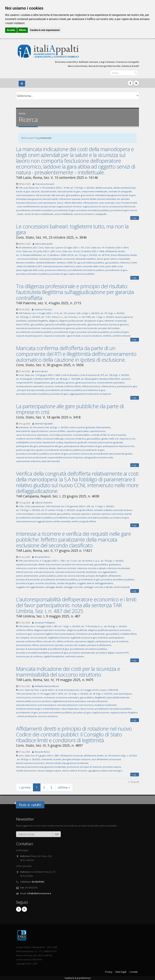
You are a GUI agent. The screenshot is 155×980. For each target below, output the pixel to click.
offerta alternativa (73, 203)
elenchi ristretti (53, 763)
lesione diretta (89, 199)
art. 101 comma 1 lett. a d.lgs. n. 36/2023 (80, 313)
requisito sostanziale (54, 336)
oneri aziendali (107, 203)
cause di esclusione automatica (32, 435)
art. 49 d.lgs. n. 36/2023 (29, 759)
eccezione (38, 698)
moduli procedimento (106, 705)
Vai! (57, 834)
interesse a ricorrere (27, 568)
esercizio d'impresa (76, 439)
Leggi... (135, 218)
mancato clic (49, 641)
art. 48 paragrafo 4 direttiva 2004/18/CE (101, 379)
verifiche (107, 336)
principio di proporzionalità (31, 390)
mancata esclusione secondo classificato (76, 572)
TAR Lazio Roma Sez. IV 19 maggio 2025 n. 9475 (40, 694)
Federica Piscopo (43, 309)
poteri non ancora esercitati (71, 576)
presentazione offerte (27, 645)
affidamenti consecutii (72, 756)
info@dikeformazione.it (39, 893)
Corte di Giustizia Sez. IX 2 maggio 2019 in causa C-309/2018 (88, 690)
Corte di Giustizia (70, 375)
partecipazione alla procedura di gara (83, 446)
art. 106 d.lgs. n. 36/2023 (28, 317)
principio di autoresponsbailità (32, 649)
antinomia (23, 427)
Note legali (121, 972)
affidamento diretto (115, 251)
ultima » (64, 787)
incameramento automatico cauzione (35, 386)
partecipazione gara (127, 386)
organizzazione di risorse (96, 207)
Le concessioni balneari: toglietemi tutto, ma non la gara (72, 229)
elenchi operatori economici (30, 763)
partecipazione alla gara (51, 446)
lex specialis (123, 199)
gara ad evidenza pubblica (91, 263)
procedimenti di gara (59, 649)
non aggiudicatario (107, 572)
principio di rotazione (91, 767)
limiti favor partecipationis (111, 638)
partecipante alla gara (27, 446)
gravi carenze (87, 195)
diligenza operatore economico (50, 630)
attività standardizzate (125, 188)
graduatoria (115, 565)
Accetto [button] (11, 30)
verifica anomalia (62, 521)
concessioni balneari (28, 259)
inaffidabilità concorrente (29, 442)
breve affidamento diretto (124, 255)
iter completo (23, 638)
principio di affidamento (99, 645)
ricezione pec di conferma (29, 656)
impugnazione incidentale (75, 763)
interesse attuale (47, 568)
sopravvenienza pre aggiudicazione (34, 521)
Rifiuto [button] (23, 30)
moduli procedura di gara (29, 709)
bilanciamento (103, 427)
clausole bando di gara (69, 192)
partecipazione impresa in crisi (119, 446)
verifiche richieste (122, 336)
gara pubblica (73, 195)
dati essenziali (43, 195)
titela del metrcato (51, 461)
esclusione (50, 698)
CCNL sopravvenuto (35, 506)
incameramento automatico (111, 383)
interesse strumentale (118, 568)
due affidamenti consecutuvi (106, 759)
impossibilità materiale (118, 698)
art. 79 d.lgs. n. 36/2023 (112, 561)
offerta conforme (65, 641)
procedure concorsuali (81, 454)
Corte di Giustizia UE (90, 375)
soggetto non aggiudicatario (30, 587)
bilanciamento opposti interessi (32, 431)
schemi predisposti (27, 716)
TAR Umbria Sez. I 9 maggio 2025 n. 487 (38, 626)
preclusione (73, 767)
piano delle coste (114, 266)
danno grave (103, 259)
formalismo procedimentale (91, 634)
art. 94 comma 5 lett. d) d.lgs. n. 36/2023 (49, 427)
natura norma (87, 709)
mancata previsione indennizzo (59, 266)
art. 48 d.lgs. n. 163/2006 (68, 379)
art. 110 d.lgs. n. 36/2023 (28, 510)
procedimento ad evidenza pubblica (34, 210)
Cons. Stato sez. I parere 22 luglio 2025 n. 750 (61, 248)
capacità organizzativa (77, 431)
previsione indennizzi (56, 270)
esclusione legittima (43, 634)
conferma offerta (25, 630)
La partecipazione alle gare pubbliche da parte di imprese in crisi (70, 409)
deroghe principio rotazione (76, 759)
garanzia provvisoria (98, 325)
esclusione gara (24, 634)
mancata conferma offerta (68, 386)
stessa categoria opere (49, 771)
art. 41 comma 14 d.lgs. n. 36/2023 (58, 510)
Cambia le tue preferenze (78, 978)
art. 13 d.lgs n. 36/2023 (86, 255)
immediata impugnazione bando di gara (115, 195)
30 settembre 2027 (28, 248)
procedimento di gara (65, 210)
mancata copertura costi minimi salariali (112, 514)
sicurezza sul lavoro (84, 214)
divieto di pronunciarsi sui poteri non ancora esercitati (66, 565)
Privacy (109, 972)
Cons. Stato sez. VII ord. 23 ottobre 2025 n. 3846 (80, 251)
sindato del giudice (66, 583)
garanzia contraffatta (56, 325)
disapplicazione (42, 383)
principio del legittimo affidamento (103, 576)
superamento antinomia (28, 461)
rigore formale (73, 336)
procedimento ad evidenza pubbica (86, 270)
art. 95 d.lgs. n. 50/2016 (101, 694)
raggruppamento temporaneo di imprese (90, 394)
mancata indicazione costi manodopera (36, 203)
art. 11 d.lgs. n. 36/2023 (103, 506)
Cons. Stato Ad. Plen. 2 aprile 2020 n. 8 (38, 690)
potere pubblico (48, 576)
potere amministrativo (27, 576)
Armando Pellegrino (45, 623)
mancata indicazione (97, 701)
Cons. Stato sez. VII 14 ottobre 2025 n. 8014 (107, 248)
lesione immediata (107, 199)
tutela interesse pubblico (82, 274)
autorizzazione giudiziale (82, 427)
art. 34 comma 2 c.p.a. (89, 561)
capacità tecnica (98, 431)
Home (22, 113)
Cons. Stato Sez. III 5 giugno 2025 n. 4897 (39, 756)
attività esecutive (104, 188)
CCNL (21, 506)
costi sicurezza (24, 698)
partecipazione (103, 641)
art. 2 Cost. (72, 561)
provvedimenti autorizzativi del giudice (113, 454)
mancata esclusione (44, 572)
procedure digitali (105, 653)
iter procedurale (39, 638)
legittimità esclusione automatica (69, 701)
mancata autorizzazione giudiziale (106, 442)
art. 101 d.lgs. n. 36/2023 (112, 313)
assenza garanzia (124, 317)
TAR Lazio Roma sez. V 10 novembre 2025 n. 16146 (44, 188)
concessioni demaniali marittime (79, 259)
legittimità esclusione (59, 638)
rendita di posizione (26, 771)
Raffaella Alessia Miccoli (47, 686)
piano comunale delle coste (90, 266)
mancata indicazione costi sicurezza (75, 705)
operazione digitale (85, 641)
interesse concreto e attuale (92, 568)
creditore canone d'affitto (29, 439)
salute (20, 214)
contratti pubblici (82, 435)
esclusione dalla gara (54, 439)
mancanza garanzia (119, 325)
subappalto (101, 214)
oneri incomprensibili (126, 203)
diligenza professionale (71, 321)
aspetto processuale (27, 565)
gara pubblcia (58, 383)
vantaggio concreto (73, 587)
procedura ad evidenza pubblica (93, 210)
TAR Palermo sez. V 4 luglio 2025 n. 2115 (39, 313)
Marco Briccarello (44, 244)
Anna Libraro (41, 371)
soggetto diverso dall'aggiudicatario (95, 583)
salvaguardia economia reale (98, 458)
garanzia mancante (77, 325)
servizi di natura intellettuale (39, 214)
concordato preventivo (61, 435)
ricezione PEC (122, 653)
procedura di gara (120, 210)
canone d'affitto (57, 431)
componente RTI (24, 383)
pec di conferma (120, 641)
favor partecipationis (65, 634)
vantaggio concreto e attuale (98, 587)
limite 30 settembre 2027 (30, 266)
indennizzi (125, 263)
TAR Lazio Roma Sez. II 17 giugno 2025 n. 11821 (42, 561)
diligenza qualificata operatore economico (109, 630)
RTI (102, 375)
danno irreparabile (120, 259)
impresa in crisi (128, 439)
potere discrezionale (86, 328)
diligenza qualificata (77, 630)
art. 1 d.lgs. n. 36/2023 (69, 626)
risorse (133, 210)
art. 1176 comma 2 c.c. (92, 626)
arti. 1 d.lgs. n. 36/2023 (103, 317)
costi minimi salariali (46, 514)
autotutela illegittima (38, 321)
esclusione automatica (68, 698)
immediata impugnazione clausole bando (37, 199)
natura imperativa (70, 709)
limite (134, 263)
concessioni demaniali (51, 259)
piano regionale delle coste (30, 270)
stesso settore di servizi (74, 771)
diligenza (54, 321)
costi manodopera (25, 195)
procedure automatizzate (82, 653)
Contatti (134, 972)
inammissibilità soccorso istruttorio (34, 701)
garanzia (70, 383)
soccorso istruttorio (92, 336)
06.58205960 (38, 882)
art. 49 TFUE (104, 255)
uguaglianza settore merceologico (105, 771)
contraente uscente (51, 759)
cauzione (126, 379)
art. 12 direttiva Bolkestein (29, 255)
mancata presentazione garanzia (58, 328)
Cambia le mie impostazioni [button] (45, 30)
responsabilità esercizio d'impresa (65, 458)
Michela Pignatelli (44, 424)
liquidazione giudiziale (76, 442)
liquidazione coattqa (53, 442)
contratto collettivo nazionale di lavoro (113, 510)
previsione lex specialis (52, 645)
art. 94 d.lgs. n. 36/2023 (115, 626)
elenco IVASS (23, 325)
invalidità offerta (128, 634)
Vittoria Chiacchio (44, 503)
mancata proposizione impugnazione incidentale (41, 767)
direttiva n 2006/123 (67, 263)
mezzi (60, 203)
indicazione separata (70, 199)
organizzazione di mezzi (69, 207)
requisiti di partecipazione (29, 336)
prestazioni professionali (122, 207)
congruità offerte (84, 510)
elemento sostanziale (116, 321)
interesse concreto (66, 568)
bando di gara (23, 192)
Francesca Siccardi (45, 184)
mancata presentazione (28, 328)
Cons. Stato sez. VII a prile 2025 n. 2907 (36, 251)
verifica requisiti (122, 587)
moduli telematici (51, 709)
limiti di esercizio (24, 572)
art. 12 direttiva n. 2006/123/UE (58, 255)
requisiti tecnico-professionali (31, 458)
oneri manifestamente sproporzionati (36, 207)
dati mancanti (58, 195)
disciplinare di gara (94, 321)
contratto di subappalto (120, 192)
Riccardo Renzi (42, 557)
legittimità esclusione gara (84, 638)
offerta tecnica (109, 386)
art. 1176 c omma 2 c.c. (52, 317)
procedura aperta (112, 767)
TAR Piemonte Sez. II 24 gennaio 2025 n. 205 (68, 506)
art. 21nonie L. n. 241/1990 (77, 317)
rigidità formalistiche (54, 656)
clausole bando (48, 192)
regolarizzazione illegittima (124, 713)
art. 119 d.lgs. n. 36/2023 (82, 188)
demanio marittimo (26, 263)
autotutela (21, 321)
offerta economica (91, 386)
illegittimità (100, 698)
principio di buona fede (28, 580)
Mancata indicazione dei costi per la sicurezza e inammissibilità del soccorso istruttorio (68, 672)
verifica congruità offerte (84, 521)
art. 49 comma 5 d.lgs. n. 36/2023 (121, 756)
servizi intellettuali (64, 214)
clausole (35, 192)
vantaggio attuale (54, 587)
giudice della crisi (110, 439)
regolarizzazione (101, 713)
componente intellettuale (94, 192)
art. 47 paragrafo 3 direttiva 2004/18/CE (36, 379)
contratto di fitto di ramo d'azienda (108, 435)
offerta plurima (91, 203)
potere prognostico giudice (30, 450)
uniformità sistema (75, 656)
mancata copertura (81, 514)
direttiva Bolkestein (46, 263)
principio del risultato (109, 328)
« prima (25, 787)
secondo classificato (45, 583)
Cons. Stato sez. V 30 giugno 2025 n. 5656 (39, 375)
